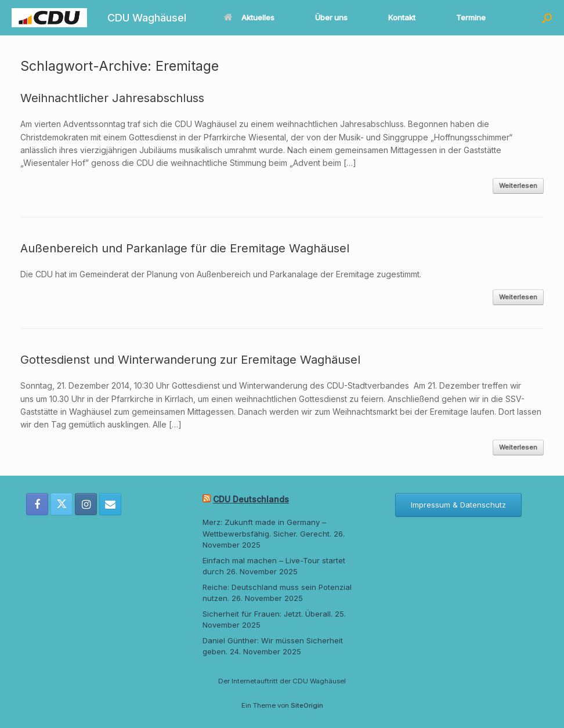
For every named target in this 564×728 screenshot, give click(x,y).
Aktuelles (249, 17)
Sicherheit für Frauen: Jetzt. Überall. (267, 614)
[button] (547, 18)
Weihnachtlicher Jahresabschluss (112, 98)
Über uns (331, 17)
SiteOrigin (307, 705)
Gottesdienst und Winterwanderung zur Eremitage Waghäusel (190, 360)
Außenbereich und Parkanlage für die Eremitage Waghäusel (185, 248)
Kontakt (402, 17)
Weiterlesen (518, 186)
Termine (471, 17)
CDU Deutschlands (251, 499)
